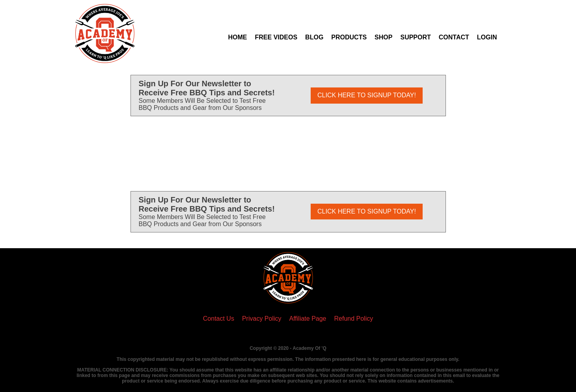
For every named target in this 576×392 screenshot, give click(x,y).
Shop (383, 37)
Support (415, 37)
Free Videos (276, 37)
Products (349, 37)
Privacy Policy (262, 319)
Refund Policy (354, 319)
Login (487, 37)
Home (238, 37)
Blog (314, 37)
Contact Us (219, 319)
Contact (454, 37)
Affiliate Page (308, 319)
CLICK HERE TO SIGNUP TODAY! (367, 95)
